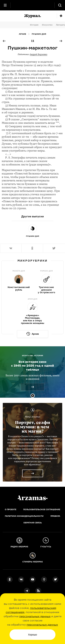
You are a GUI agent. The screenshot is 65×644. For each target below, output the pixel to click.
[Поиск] (60, 5)
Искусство (47, 25)
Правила (55, 516)
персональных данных (35, 616)
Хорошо (33, 635)
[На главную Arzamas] (33, 5)
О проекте (11, 509)
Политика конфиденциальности (24, 516)
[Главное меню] (5, 5)
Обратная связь (33, 523)
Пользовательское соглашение (42, 509)
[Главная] (33, 498)
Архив (22, 34)
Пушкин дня (39, 34)
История (34, 25)
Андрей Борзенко (39, 54)
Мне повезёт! (61, 16)
